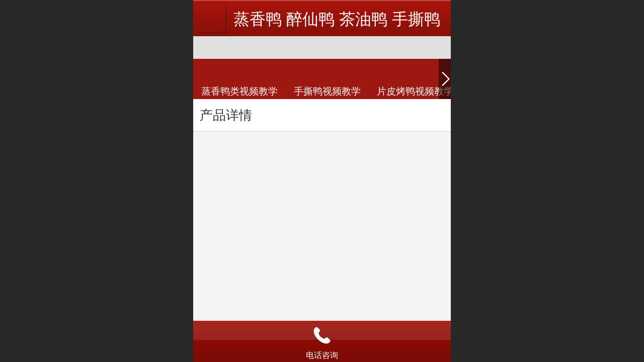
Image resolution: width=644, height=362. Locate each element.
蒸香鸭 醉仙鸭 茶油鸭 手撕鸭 (337, 19)
